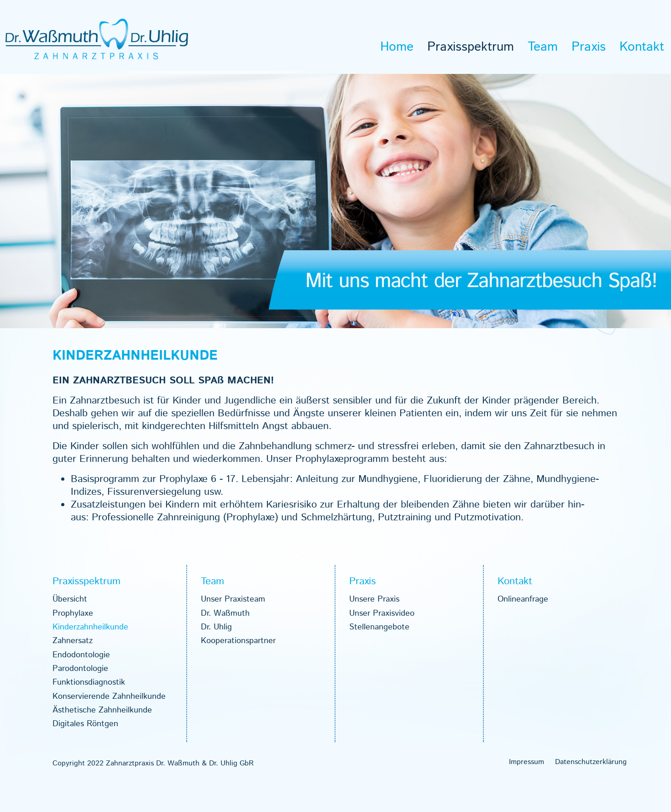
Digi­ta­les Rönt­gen (85, 724)
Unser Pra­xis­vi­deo (382, 613)
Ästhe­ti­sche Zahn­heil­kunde (102, 710)
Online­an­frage (523, 599)
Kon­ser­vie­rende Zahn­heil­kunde (109, 697)
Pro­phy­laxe (73, 613)
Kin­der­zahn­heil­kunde (90, 627)
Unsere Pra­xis (374, 599)
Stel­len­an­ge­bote (379, 627)
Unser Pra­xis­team (233, 599)
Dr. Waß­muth (225, 613)
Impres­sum (527, 762)
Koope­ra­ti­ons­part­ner (238, 641)
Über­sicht (70, 599)
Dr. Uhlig (216, 627)
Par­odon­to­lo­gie (80, 669)
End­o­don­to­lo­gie (81, 655)
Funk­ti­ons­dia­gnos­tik (89, 682)
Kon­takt (642, 47)
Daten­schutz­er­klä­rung (591, 762)
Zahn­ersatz (73, 641)
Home (397, 47)
